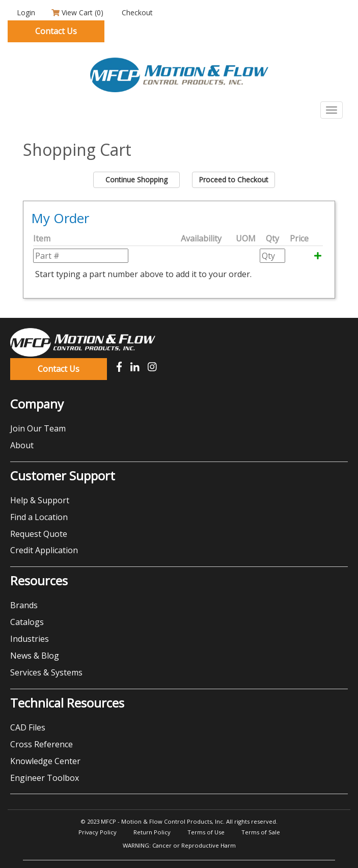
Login (25, 12)
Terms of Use (206, 832)
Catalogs (27, 622)
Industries (30, 639)
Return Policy (152, 832)
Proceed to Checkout (233, 180)
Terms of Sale (261, 832)
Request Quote (39, 534)
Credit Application (44, 550)
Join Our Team (38, 428)
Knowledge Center (45, 761)
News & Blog (35, 656)
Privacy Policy (98, 832)
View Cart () (77, 12)
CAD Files (28, 727)
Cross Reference (42, 744)
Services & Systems (46, 672)
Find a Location (39, 517)
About (22, 445)
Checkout (136, 12)
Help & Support (40, 500)
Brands (24, 605)
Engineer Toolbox (45, 778)
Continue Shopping (136, 180)
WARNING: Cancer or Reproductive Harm (179, 845)
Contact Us (56, 31)
